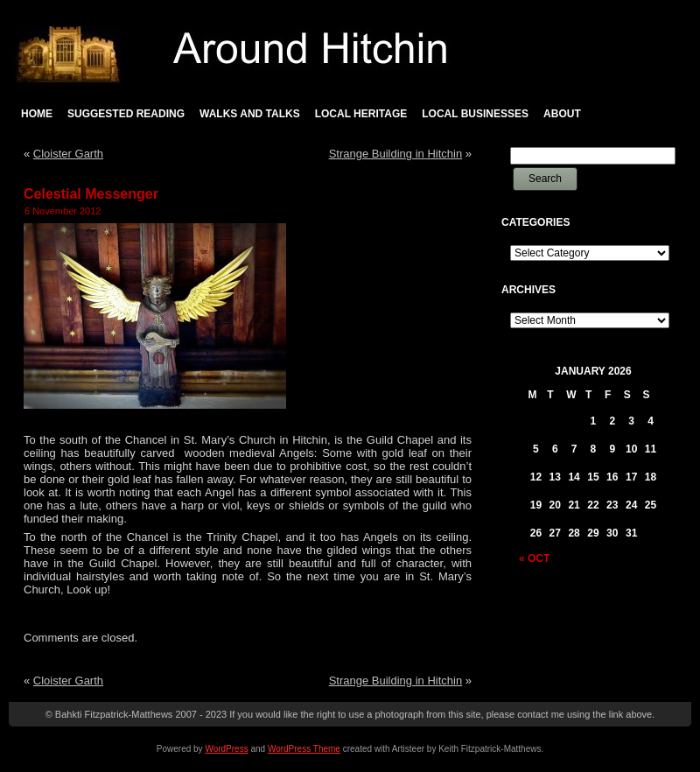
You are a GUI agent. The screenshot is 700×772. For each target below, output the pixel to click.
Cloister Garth (68, 154)
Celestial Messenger (91, 194)
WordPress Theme (304, 749)
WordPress (226, 749)
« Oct (534, 558)
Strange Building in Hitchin (395, 154)
